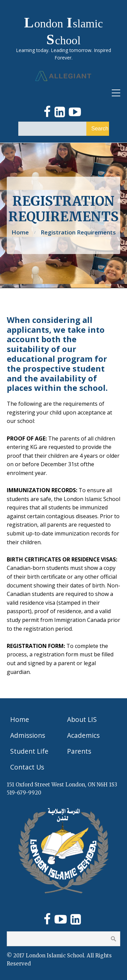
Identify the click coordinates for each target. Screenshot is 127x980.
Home (20, 232)
